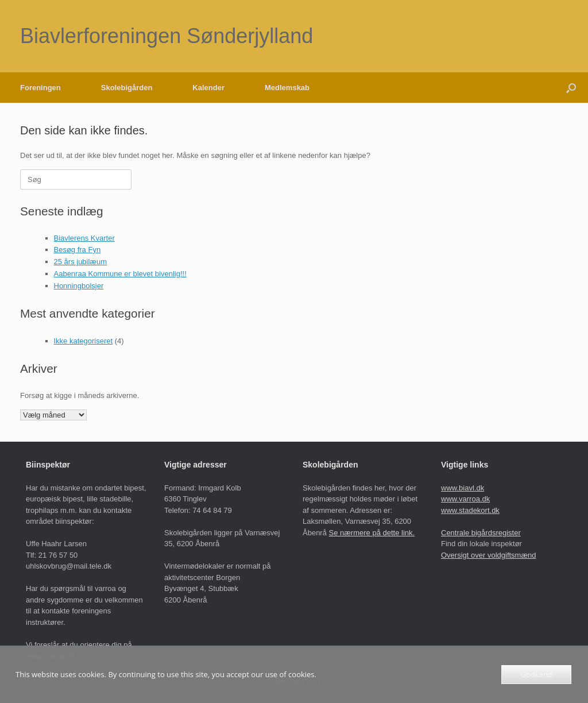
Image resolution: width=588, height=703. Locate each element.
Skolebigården (127, 88)
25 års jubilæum (81, 262)
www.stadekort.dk (470, 510)
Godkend (536, 674)
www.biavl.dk (463, 488)
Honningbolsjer (79, 286)
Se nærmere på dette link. (372, 533)
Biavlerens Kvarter (84, 238)
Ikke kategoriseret (84, 341)
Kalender (208, 88)
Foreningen (40, 88)
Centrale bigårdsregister (481, 533)
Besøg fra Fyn (78, 250)
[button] (571, 88)
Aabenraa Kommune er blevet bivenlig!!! (120, 274)
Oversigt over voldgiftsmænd (488, 555)
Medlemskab (287, 88)
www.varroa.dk (465, 499)
